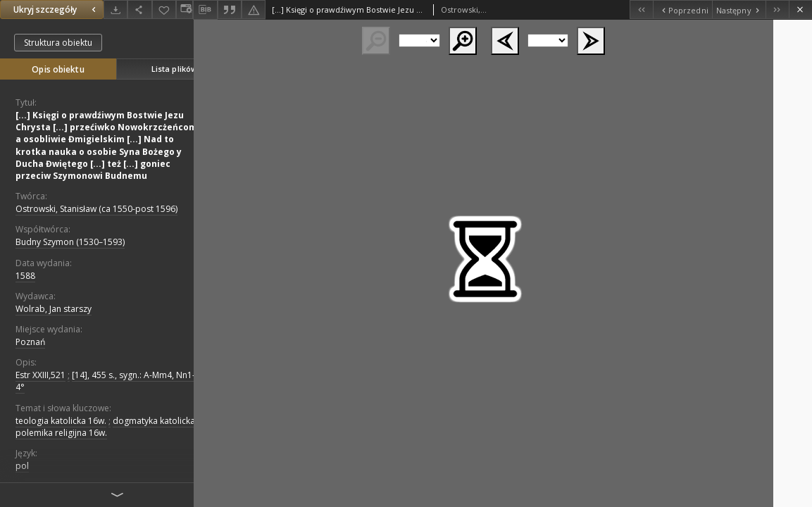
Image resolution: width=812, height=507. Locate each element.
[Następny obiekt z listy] (739, 10)
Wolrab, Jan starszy (54, 309)
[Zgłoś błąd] (254, 10)
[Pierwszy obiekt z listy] (641, 10)
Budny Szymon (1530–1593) (70, 242)
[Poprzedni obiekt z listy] (682, 10)
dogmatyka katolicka (154, 421)
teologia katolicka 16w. (61, 421)
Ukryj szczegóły (56, 10)
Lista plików (174, 69)
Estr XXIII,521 (40, 375)
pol (22, 466)
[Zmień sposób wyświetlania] (185, 10)
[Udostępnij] (139, 10)
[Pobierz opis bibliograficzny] (205, 10)
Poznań (30, 342)
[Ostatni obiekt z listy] (777, 10)
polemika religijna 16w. (61, 433)
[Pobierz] (115, 10)
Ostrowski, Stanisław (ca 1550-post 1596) (96, 209)
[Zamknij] (800, 10)
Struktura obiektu (58, 43)
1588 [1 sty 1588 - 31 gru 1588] (25, 276)
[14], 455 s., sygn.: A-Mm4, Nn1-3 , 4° (110, 381)
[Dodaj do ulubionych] (164, 10)
